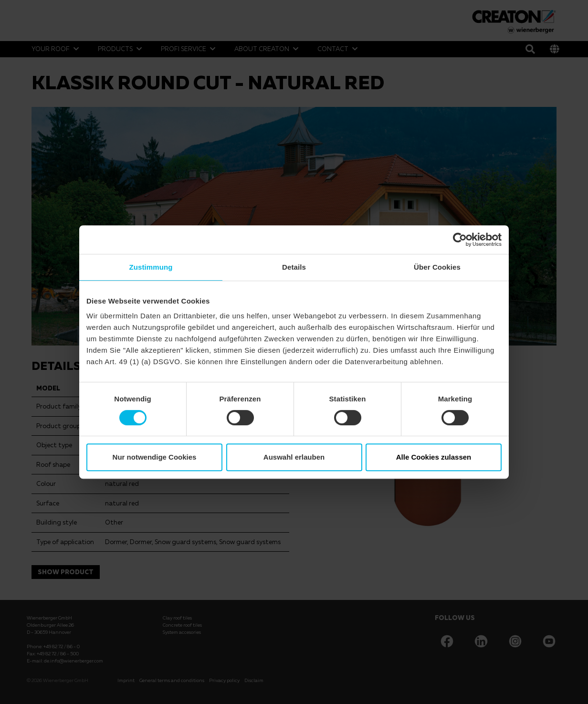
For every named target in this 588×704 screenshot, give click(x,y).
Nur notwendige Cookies (155, 457)
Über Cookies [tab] (437, 267)
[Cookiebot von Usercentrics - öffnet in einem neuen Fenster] (460, 240)
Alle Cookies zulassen (434, 457)
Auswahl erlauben (294, 457)
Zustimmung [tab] (151, 267)
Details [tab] (294, 267)
